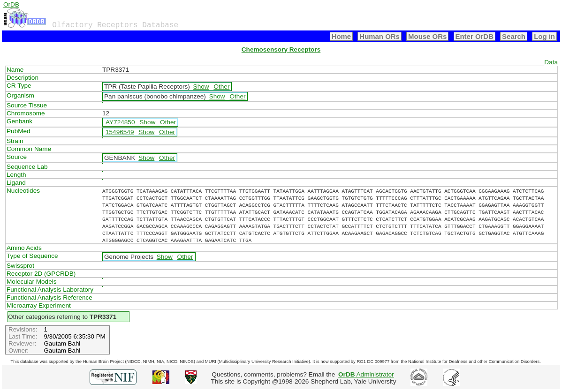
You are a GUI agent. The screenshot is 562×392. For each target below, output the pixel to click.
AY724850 (120, 122)
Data (551, 62)
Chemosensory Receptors (281, 49)
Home (342, 36)
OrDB (11, 4)
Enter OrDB (475, 36)
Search (514, 36)
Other (221, 87)
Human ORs (380, 36)
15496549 (120, 132)
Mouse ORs (427, 36)
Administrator (366, 374)
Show (201, 87)
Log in (544, 36)
